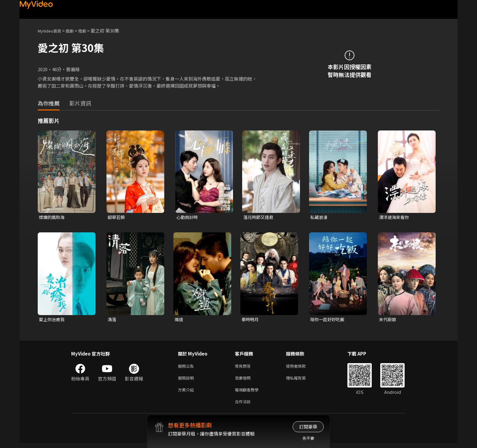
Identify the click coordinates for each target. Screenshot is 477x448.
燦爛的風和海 (53, 217)
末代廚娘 (388, 320)
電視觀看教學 (249, 393)
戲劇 (75, 31)
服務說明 (187, 380)
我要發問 (244, 380)
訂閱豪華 (308, 427)
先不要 (308, 438)
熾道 (179, 320)
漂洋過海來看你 (395, 217)
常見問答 (244, 368)
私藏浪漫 (319, 217)
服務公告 (187, 368)
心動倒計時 (188, 217)
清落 (112, 320)
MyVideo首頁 (52, 31)
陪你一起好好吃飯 (329, 320)
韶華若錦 (117, 217)
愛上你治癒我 (53, 320)
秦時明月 (251, 320)
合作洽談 (244, 406)
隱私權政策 (301, 380)
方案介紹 (187, 393)
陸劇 (88, 31)
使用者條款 (301, 368)
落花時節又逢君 (259, 217)
